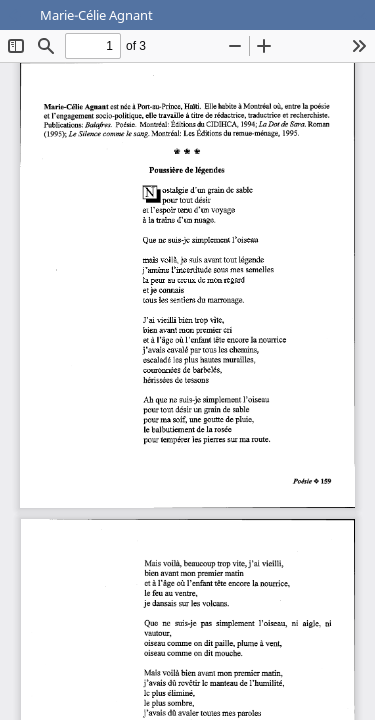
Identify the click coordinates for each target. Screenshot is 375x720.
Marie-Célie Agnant (96, 15)
